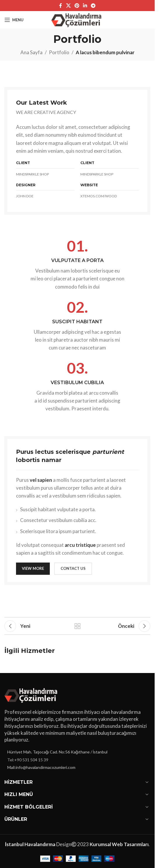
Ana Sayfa (31, 52)
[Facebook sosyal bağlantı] (61, 6)
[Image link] (32, 694)
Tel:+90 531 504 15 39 (28, 760)
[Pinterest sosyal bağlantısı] (77, 6)
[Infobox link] (77, 264)
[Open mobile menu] (14, 20)
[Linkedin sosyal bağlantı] (85, 6)
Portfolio (59, 52)
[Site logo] (77, 19)
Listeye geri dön (77, 626)
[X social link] (68, 6)
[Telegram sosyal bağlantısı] (93, 6)
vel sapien (41, 480)
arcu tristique (80, 545)
